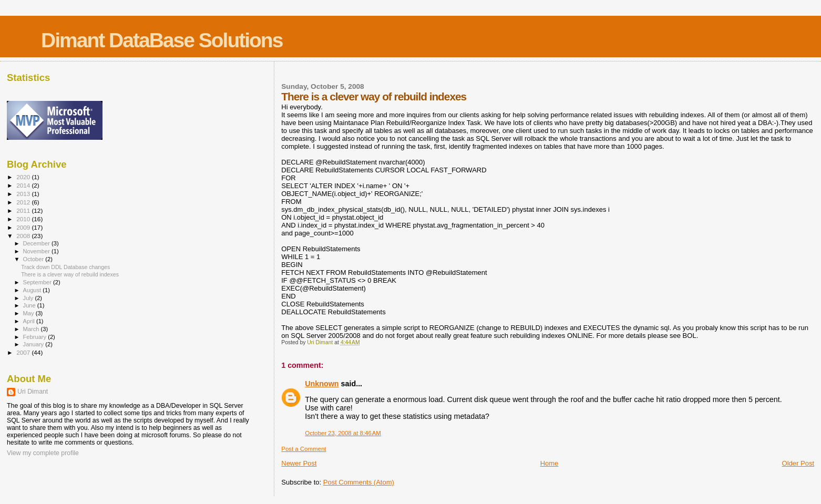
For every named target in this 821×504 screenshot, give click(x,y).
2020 (24, 177)
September (38, 282)
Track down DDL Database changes (65, 267)
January (34, 344)
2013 (24, 194)
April (30, 321)
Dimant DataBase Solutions (162, 40)
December (37, 243)
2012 (24, 202)
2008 (24, 236)
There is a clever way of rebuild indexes (70, 274)
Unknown (322, 384)
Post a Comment (304, 449)
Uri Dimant (33, 392)
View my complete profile (43, 453)
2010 (24, 219)
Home (550, 463)
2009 (24, 227)
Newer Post (299, 463)
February (36, 337)
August (33, 290)
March (32, 329)
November (37, 251)
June (30, 305)
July (29, 298)
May (29, 313)
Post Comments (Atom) (359, 482)
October (34, 259)
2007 (24, 352)
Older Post (798, 463)
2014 (24, 185)
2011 (24, 210)
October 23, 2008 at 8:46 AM (343, 433)
